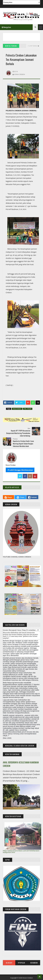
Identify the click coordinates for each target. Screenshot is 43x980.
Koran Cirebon (28, 978)
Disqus (20, 497)
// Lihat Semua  (33, 46)
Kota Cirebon (17, 409)
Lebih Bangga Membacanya (20, 470)
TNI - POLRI (28, 409)
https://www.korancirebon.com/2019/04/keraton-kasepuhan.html (21, 852)
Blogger (8, 497)
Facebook (32, 497)
